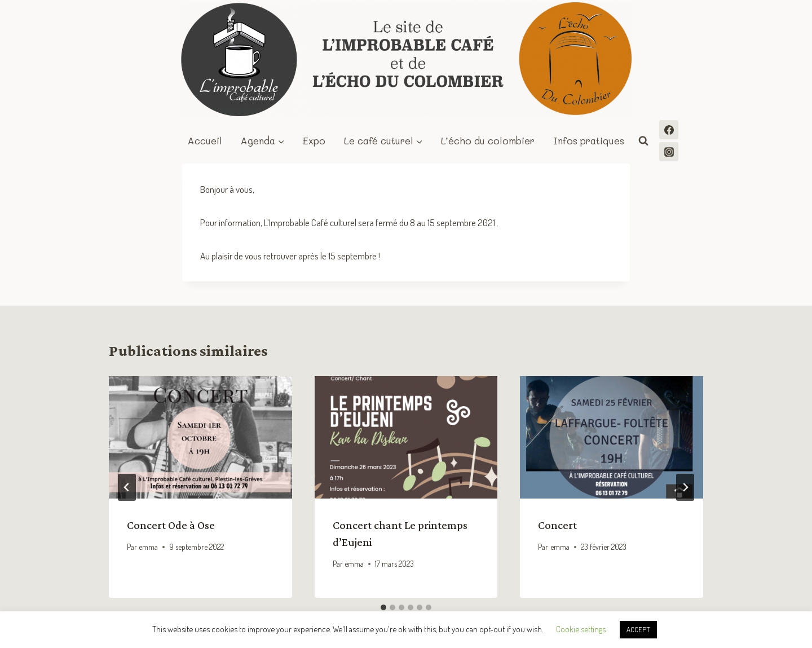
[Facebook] (669, 130)
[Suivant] (685, 487)
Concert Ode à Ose (171, 525)
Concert (557, 525)
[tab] (383, 607)
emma (148, 547)
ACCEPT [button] (638, 629)
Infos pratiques (589, 140)
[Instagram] (669, 152)
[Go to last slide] (127, 487)
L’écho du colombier (488, 140)
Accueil (205, 140)
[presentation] (200, 437)
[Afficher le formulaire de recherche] (643, 141)
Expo (314, 140)
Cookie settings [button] (581, 629)
